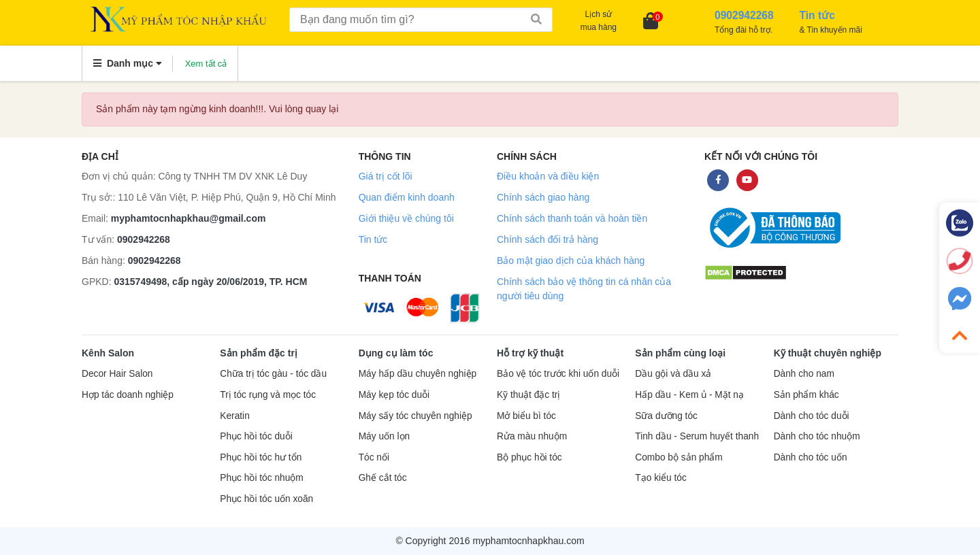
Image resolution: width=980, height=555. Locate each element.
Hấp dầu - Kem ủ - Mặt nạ (689, 395)
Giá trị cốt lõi (386, 176)
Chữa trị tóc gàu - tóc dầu (273, 374)
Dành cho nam (804, 374)
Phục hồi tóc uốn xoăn (266, 499)
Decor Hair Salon (117, 374)
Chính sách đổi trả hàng (548, 239)
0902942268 (144, 239)
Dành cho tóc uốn (811, 457)
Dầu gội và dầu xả (673, 374)
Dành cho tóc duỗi (812, 416)
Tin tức (373, 239)
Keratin (234, 416)
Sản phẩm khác (806, 395)
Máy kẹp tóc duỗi (394, 395)
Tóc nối (374, 457)
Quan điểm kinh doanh (407, 197)
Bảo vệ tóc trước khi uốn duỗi (558, 374)
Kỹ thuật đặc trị (528, 395)
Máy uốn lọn (384, 436)
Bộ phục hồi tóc (529, 457)
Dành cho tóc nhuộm (817, 436)
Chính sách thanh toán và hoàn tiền (572, 218)
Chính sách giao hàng (543, 197)
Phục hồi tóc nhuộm (261, 478)
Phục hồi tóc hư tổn (261, 457)
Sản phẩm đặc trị (259, 353)
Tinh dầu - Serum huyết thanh (697, 436)
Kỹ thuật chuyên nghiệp (828, 353)
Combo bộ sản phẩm (679, 457)
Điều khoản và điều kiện (548, 176)
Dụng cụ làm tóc (396, 353)
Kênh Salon (108, 353)
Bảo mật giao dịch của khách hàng (571, 260)
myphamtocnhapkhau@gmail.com (189, 218)
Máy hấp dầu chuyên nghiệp (418, 374)
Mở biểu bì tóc (526, 416)
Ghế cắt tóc (383, 478)
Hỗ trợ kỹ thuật (530, 353)
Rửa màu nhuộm (532, 436)
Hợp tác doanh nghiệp (128, 395)
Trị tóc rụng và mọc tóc (268, 395)
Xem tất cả (206, 64)
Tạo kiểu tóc (660, 478)
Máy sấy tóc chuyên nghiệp (415, 416)
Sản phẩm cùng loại (680, 353)
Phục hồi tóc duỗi (256, 436)
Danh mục (128, 63)
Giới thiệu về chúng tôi (406, 218)
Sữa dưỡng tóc (666, 416)
